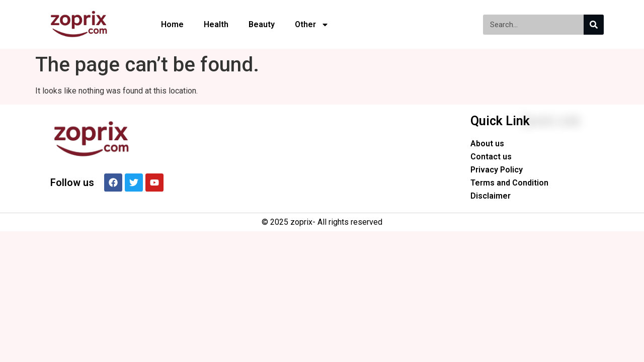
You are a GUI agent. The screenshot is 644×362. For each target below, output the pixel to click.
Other (312, 25)
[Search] (594, 25)
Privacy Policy (497, 170)
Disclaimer (491, 196)
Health (216, 24)
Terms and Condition (509, 183)
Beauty (262, 24)
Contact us (491, 157)
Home (172, 24)
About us (487, 144)
